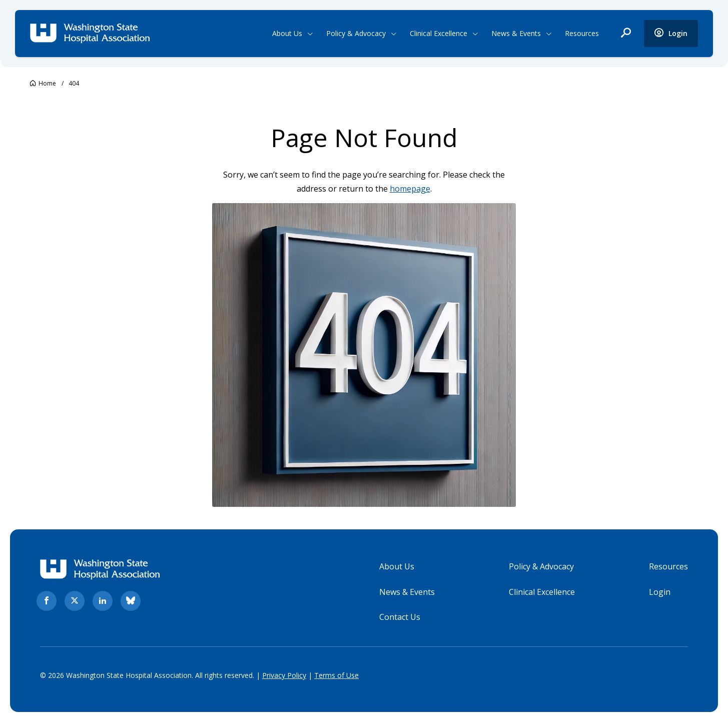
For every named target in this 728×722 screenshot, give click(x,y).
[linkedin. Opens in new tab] (103, 601)
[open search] (626, 34)
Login (660, 592)
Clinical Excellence (439, 33)
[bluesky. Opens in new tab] (131, 601)
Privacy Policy (284, 675)
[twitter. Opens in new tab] (75, 601)
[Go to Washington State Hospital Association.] (43, 83)
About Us (287, 33)
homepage (410, 189)
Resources (582, 33)
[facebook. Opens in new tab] (47, 601)
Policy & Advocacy (356, 33)
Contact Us (400, 617)
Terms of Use (336, 675)
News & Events (516, 33)
